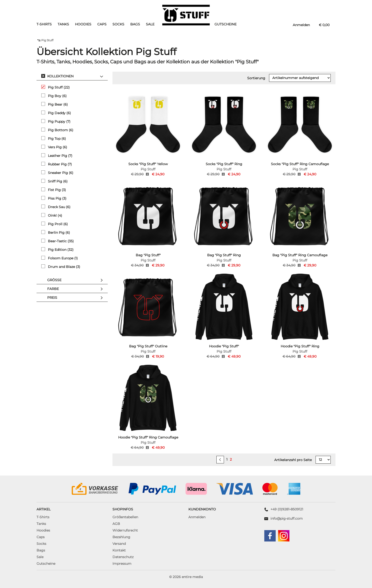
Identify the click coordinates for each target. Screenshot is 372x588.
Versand (119, 544)
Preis (76, 298)
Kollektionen (76, 76)
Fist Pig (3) (54, 190)
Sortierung (256, 78)
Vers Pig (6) (54, 147)
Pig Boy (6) (54, 96)
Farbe (76, 289)
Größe (76, 280)
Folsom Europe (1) (60, 258)
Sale (150, 24)
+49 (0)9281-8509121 (287, 509)
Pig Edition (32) (57, 250)
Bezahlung (121, 537)
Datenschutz (123, 557)
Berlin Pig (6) (56, 232)
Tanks (63, 24)
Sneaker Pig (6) (57, 173)
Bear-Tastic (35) (58, 241)
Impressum (122, 564)
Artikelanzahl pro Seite (293, 460)
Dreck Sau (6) (56, 207)
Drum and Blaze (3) (61, 267)
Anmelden (197, 517)
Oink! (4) (52, 215)
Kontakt (119, 550)
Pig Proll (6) (55, 224)
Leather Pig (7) (57, 156)
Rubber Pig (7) (57, 164)
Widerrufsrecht (125, 530)
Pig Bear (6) (55, 104)
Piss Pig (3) (54, 198)
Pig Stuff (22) (56, 87)
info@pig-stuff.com (287, 518)
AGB (116, 524)
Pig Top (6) (54, 138)
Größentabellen (125, 517)
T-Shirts (44, 24)
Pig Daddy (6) (56, 113)
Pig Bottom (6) (57, 130)
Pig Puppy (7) (56, 121)
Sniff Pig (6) (54, 181)
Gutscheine (226, 24)
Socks (118, 24)
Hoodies (83, 24)
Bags (135, 24)
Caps (102, 24)
